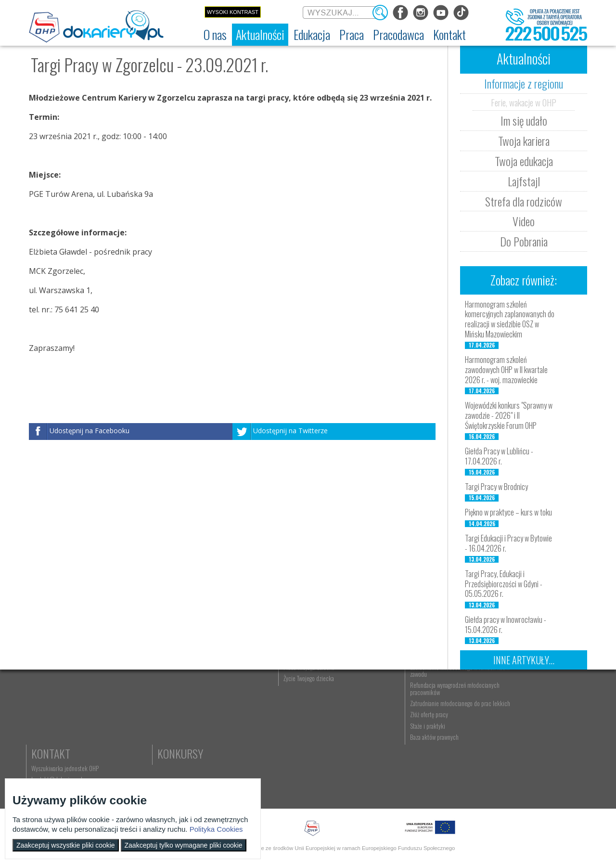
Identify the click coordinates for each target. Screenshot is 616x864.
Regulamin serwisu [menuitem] (56, 725)
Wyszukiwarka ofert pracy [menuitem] (302, 703)
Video (524, 221)
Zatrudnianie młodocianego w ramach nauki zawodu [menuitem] (465, 717)
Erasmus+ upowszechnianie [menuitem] (224, 736)
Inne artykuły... (524, 660)
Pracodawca (461, 688)
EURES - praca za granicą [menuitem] (300, 759)
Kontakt (531, 688)
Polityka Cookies (216, 829)
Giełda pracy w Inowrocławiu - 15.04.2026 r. (506, 625)
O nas (47, 688)
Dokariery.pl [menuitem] (48, 703)
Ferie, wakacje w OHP (524, 102)
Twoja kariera (524, 141)
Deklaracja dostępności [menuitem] (61, 736)
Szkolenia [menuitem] (204, 725)
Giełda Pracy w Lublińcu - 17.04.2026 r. (499, 456)
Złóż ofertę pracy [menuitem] (451, 768)
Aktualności (142, 688)
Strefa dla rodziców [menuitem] (135, 759)
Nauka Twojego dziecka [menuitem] (379, 703)
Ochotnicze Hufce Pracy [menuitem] (62, 714)
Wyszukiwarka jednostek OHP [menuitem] (545, 703)
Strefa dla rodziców (524, 201)
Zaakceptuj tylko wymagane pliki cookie (184, 845)
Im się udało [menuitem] (127, 714)
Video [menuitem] (120, 770)
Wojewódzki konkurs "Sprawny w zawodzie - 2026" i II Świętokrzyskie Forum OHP (509, 415)
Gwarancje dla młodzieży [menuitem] (300, 748)
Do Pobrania (524, 241)
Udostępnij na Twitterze (290, 431)
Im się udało (524, 120)
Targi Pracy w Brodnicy (496, 487)
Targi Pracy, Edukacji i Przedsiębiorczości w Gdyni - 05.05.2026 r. (504, 584)
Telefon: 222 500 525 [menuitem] (537, 725)
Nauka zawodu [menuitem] (209, 714)
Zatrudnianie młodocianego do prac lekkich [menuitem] (463, 753)
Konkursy (534, 741)
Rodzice (370, 688)
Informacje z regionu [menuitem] (137, 703)
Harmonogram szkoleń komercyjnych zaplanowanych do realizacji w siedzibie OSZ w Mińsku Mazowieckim (510, 319)
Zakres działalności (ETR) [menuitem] (63, 748)
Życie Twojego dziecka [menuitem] (378, 725)
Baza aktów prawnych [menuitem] (456, 790)
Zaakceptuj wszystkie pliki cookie (66, 845)
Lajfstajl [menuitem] (122, 748)
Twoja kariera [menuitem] (128, 725)
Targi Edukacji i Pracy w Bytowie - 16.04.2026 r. (508, 543)
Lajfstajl (524, 181)
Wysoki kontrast (233, 12)
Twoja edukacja (524, 161)
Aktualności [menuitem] (445, 703)
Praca (286, 688)
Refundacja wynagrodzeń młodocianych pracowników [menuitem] (463, 735)
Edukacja (214, 688)
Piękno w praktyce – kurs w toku (508, 512)
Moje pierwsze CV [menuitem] (293, 736)
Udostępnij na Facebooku (90, 431)
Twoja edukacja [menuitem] (131, 736)
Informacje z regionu (524, 83)
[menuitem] (215, 35)
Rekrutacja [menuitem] (205, 703)
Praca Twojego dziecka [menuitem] (378, 714)
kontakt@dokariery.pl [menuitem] (537, 714)
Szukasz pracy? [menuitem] (290, 714)
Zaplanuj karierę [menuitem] (291, 725)
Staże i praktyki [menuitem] (449, 779)
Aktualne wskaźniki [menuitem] (294, 770)
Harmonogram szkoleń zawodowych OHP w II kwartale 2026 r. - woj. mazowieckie (506, 370)
